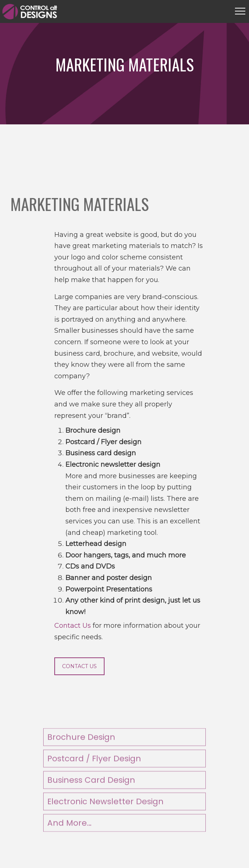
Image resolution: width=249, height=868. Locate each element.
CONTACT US (79, 666)
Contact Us (73, 626)
